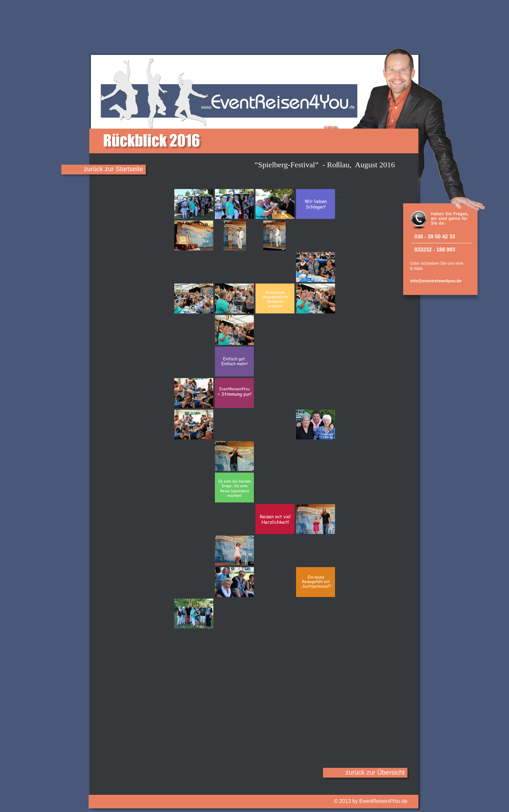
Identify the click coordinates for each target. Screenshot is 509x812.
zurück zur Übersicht (375, 772)
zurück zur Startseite (113, 169)
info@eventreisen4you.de (436, 281)
